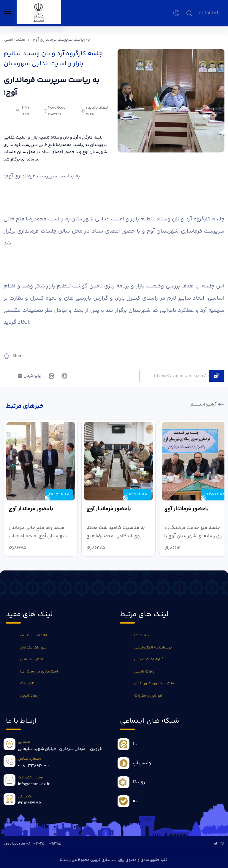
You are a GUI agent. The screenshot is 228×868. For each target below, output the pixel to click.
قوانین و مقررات (148, 696)
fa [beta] (209, 13)
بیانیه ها (142, 635)
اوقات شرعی (145, 672)
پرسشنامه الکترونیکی (153, 648)
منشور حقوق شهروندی (154, 683)
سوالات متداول (33, 648)
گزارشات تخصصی (149, 659)
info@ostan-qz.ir (34, 784)
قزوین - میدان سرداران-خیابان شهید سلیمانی (60, 749)
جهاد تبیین (29, 696)
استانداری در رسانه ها (39, 672)
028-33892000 (33, 766)
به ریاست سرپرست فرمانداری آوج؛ (61, 40)
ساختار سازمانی (33, 659)
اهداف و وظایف (34, 635)
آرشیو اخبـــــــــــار (204, 405)
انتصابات (28, 683)
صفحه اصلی (15, 40)
